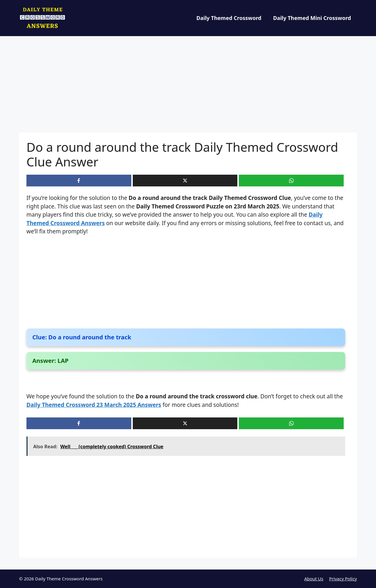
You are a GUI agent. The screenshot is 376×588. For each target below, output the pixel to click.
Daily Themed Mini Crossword (312, 18)
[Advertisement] (188, 89)
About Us (314, 579)
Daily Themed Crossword (229, 18)
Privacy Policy (343, 579)
